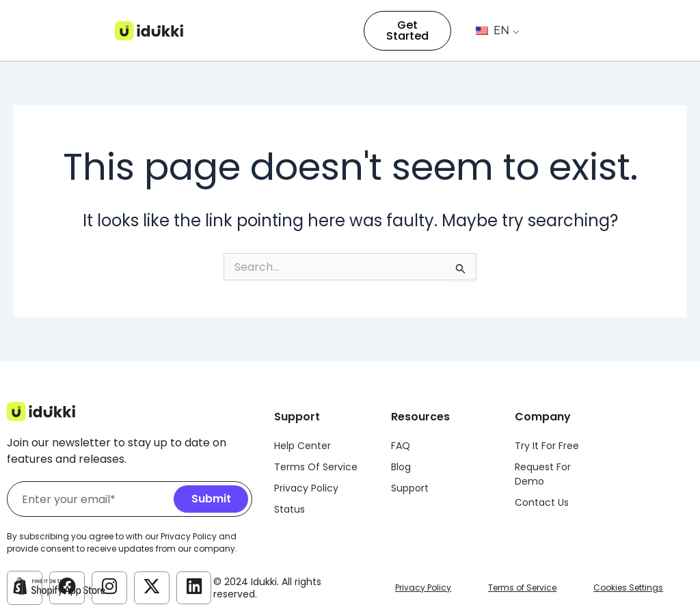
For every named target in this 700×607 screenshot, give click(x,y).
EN (493, 30)
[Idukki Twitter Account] (152, 586)
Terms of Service (522, 588)
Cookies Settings (628, 588)
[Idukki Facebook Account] (67, 586)
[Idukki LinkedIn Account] (194, 586)
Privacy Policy (423, 588)
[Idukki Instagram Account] (109, 586)
